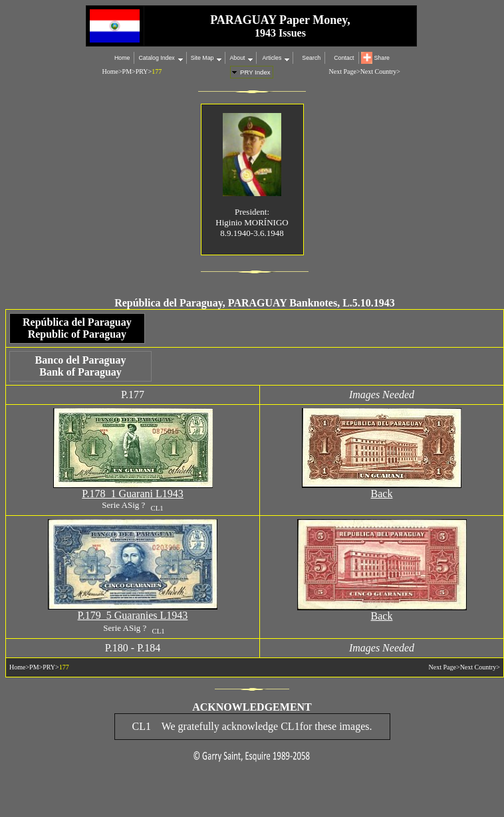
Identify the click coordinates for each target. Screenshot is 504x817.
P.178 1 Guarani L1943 (132, 496)
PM (127, 71)
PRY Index (255, 72)
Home (122, 58)
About (237, 58)
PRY (142, 71)
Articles (271, 58)
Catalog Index (156, 58)
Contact (344, 58)
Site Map (202, 58)
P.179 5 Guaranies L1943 (133, 617)
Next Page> (345, 71)
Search (311, 58)
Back (382, 496)
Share (382, 58)
